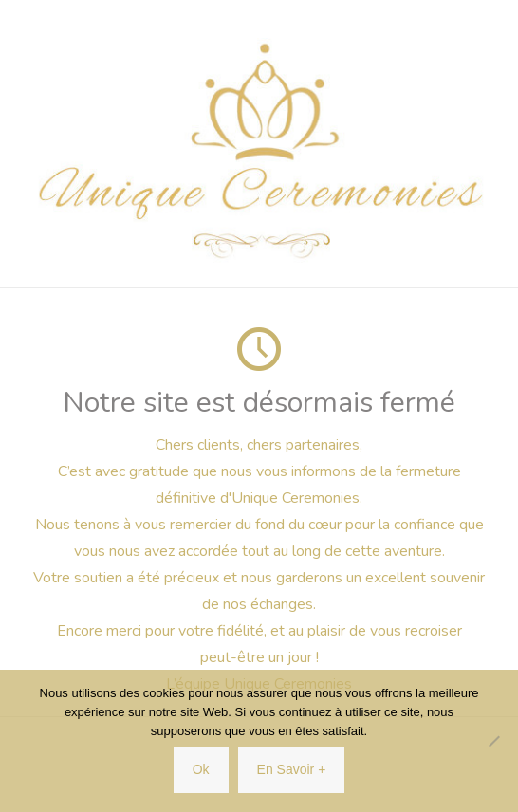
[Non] (494, 741)
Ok (201, 769)
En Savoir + (292, 769)
